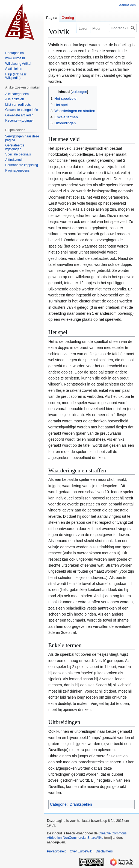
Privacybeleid (57, 851)
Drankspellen (81, 804)
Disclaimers (104, 851)
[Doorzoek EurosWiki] (123, 28)
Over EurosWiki (81, 851)
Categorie (58, 804)
